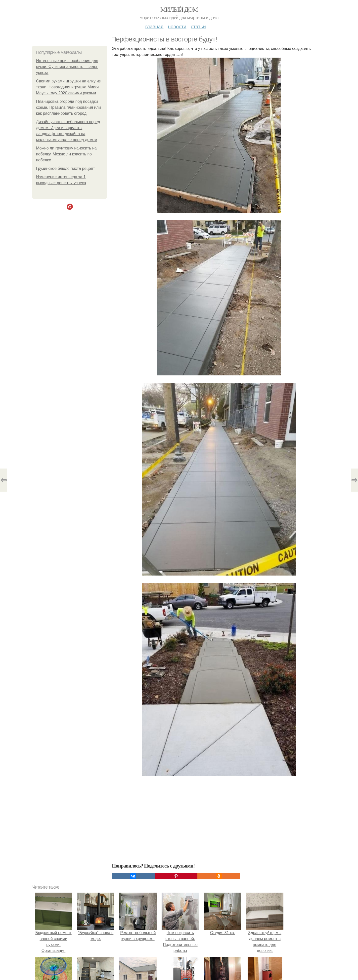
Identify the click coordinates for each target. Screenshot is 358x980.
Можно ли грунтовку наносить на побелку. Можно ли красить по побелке (66, 154)
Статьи (198, 27)
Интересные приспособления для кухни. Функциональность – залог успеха (67, 67)
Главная (154, 27)
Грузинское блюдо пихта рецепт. (66, 168)
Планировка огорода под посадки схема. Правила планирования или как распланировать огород (68, 107)
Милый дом (179, 10)
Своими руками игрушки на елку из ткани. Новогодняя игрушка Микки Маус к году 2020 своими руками (68, 87)
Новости (177, 27)
